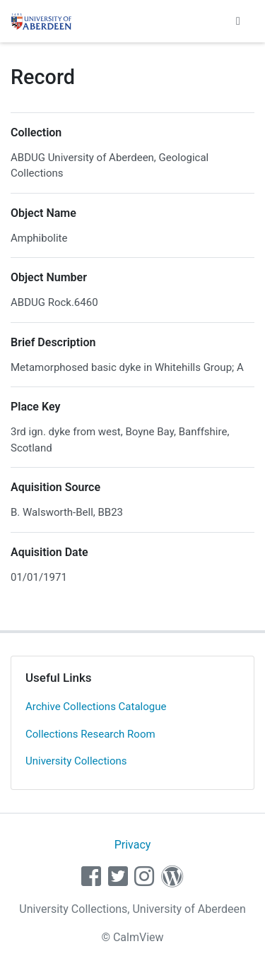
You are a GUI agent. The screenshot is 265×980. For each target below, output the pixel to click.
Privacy (133, 845)
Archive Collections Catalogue (96, 707)
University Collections (76, 761)
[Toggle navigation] (238, 21)
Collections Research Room (90, 734)
